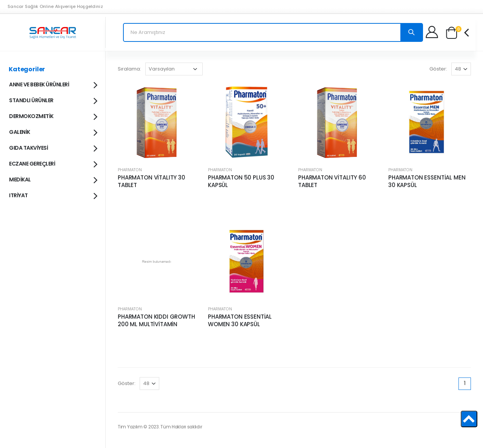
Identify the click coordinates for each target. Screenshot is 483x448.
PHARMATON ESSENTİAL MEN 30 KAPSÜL (427, 181)
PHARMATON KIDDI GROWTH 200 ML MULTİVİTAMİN (156, 321)
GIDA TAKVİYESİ (53, 147)
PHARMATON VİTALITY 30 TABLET (152, 181)
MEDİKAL (53, 179)
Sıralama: (129, 69)
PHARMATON (130, 170)
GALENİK (53, 132)
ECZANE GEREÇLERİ (53, 163)
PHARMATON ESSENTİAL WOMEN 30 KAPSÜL (240, 321)
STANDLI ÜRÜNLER (53, 100)
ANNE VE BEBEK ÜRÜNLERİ (53, 84)
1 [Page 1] (465, 383)
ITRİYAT (53, 195)
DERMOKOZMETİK (53, 116)
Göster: (438, 69)
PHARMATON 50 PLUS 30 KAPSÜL (241, 181)
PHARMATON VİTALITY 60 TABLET (332, 181)
